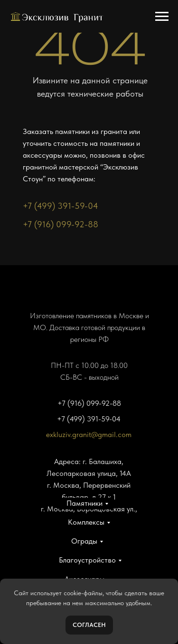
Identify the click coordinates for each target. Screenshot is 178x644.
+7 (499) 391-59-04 (61, 206)
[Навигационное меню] (162, 17)
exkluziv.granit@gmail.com (89, 434)
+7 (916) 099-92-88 (61, 224)
